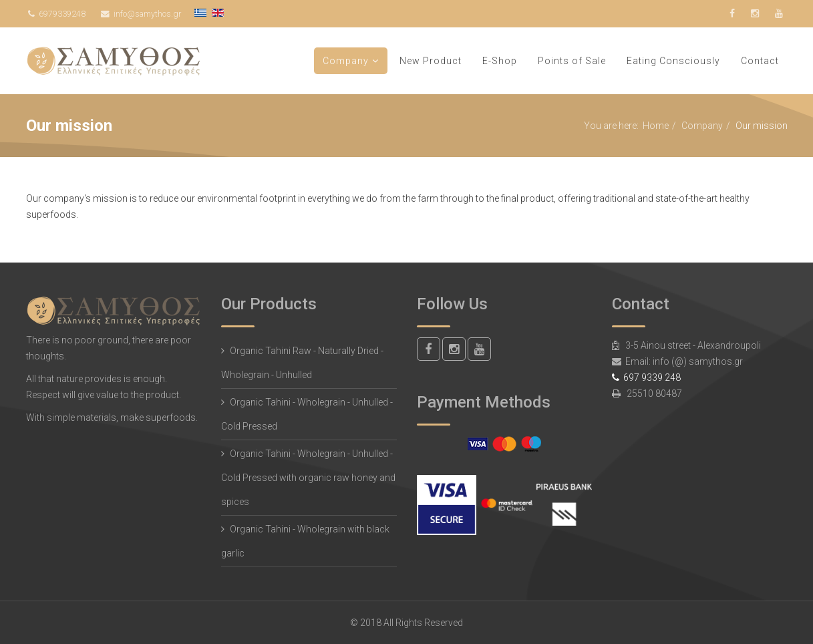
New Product (431, 61)
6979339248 (62, 14)
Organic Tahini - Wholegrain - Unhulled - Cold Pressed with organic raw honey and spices (308, 478)
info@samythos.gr (147, 14)
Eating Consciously (673, 61)
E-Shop (500, 61)
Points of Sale (572, 61)
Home (656, 126)
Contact (760, 61)
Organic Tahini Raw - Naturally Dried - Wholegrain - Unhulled (302, 363)
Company (346, 61)
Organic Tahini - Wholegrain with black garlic (305, 541)
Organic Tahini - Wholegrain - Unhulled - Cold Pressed (307, 414)
